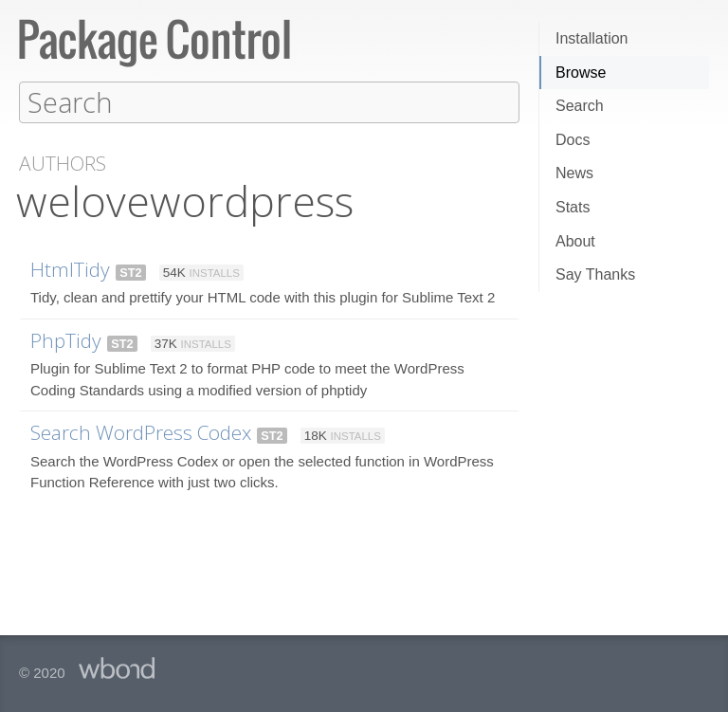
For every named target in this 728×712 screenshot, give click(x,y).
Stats (573, 207)
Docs (573, 140)
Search (580, 106)
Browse (581, 73)
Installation (592, 38)
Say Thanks (595, 274)
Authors (63, 163)
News (574, 173)
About (575, 241)
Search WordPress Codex (141, 431)
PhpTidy (66, 339)
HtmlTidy (70, 268)
